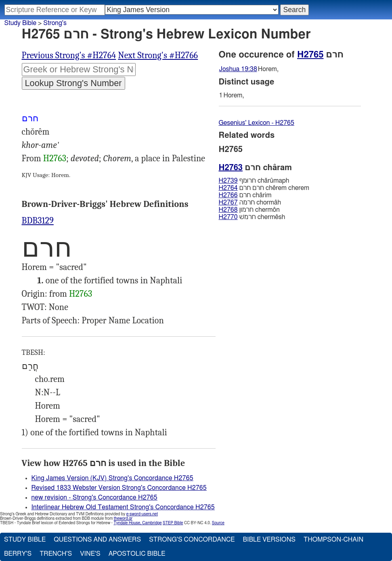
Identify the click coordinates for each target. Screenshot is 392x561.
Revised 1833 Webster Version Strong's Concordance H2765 (119, 488)
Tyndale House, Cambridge (137, 523)
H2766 (228, 195)
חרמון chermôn (249, 210)
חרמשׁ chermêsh (252, 217)
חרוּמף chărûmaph (254, 181)
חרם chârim (245, 195)
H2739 (228, 181)
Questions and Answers (97, 540)
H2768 (228, 210)
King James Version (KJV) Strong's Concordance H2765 (112, 478)
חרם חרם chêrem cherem (264, 188)
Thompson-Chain (333, 540)
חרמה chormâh (250, 202)
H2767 (228, 202)
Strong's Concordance (192, 540)
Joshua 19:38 (238, 69)
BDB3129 (38, 221)
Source (218, 523)
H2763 (55, 158)
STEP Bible (173, 523)
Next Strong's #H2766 (158, 55)
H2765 (310, 55)
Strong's (55, 23)
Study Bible (20, 23)
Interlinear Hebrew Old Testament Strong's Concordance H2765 (123, 507)
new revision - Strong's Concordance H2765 (94, 498)
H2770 (228, 217)
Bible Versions (269, 540)
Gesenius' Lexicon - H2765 (257, 123)
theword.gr (123, 519)
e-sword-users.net (142, 514)
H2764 (228, 188)
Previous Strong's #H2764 (69, 55)
